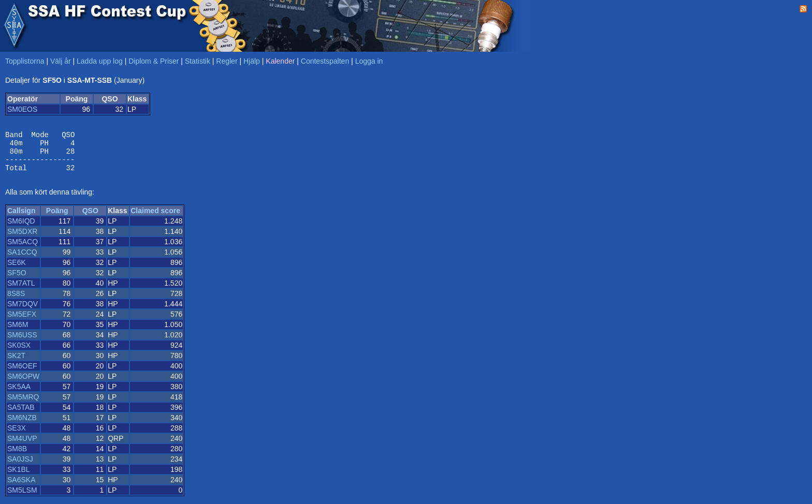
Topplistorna (25, 61)
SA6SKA (21, 487)
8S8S (16, 301)
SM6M (18, 332)
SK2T (16, 363)
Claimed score (155, 218)
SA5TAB (21, 415)
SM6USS (22, 343)
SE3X (17, 436)
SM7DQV (23, 312)
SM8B (17, 456)
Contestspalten (325, 61)
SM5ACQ (23, 249)
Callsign (21, 218)
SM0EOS (22, 109)
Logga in (369, 61)
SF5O (17, 280)
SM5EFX (22, 322)
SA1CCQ (22, 260)
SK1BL (19, 477)
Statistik (198, 61)
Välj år (61, 61)
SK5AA (19, 394)
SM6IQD (21, 229)
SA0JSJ (20, 467)
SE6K (17, 270)
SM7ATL (21, 291)
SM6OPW (23, 384)
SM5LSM (22, 498)
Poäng (57, 218)
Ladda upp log (100, 61)
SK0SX (19, 353)
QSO (90, 218)
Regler (227, 61)
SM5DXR (22, 239)
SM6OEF (22, 374)
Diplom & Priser (154, 61)
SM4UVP (22, 446)
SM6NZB (22, 425)
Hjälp (252, 61)
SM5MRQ (23, 405)
